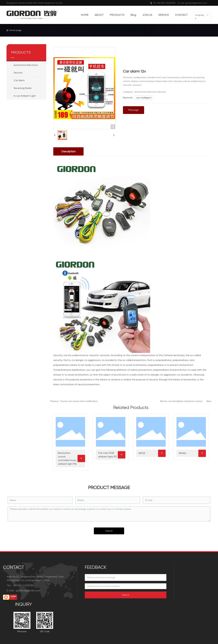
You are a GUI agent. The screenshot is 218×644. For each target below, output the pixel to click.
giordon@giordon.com (196, 3)
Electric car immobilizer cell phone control (181, 401)
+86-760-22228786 (166, 3)
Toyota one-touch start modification (79, 401)
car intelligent (144, 98)
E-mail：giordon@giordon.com (24, 591)
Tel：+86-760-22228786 (20, 585)
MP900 (182, 453)
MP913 (142, 453)
